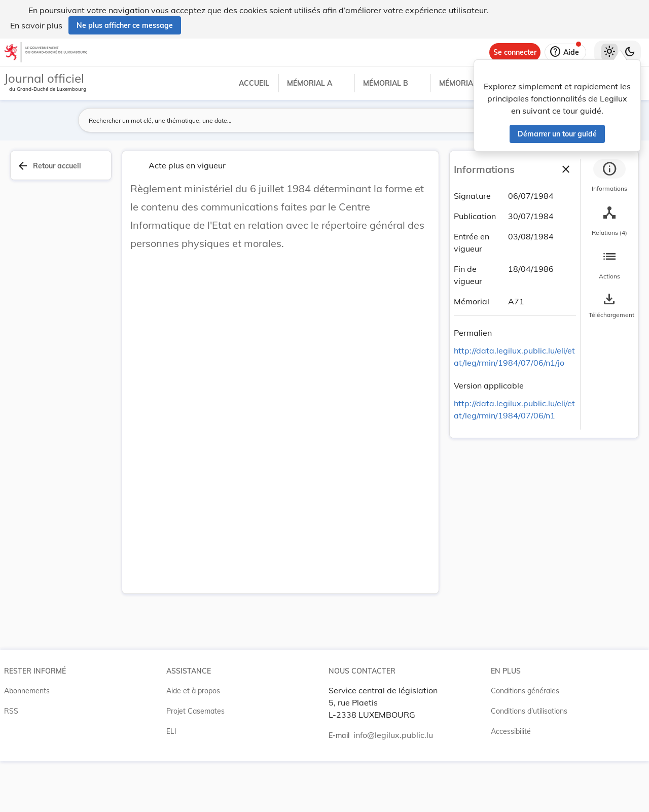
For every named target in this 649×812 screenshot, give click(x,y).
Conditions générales (525, 691)
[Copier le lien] (506, 334)
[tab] (609, 177)
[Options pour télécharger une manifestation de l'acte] (609, 306)
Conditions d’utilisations (529, 711)
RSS (11, 711)
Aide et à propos (193, 691)
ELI (171, 731)
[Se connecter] (515, 52)
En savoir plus (36, 25)
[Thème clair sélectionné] (609, 52)
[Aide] (565, 52)
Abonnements (27, 691)
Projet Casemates (195, 711)
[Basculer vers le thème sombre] (630, 52)
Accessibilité (511, 731)
